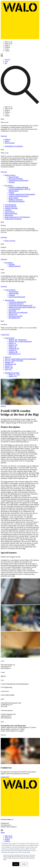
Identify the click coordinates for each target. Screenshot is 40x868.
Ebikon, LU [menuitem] (12, 343)
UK (6, 63)
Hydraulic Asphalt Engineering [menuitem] (18, 187)
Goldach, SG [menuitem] (13, 350)
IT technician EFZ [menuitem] (14, 309)
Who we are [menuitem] (8, 836)
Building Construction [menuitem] (16, 200)
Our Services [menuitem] (9, 186)
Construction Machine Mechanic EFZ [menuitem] (20, 305)
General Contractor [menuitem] (11, 206)
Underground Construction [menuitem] (13, 219)
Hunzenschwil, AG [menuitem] (15, 354)
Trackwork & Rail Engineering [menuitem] (18, 196)
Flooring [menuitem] (11, 193)
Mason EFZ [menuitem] (12, 311)
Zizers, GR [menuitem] (8, 369)
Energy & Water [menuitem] (14, 177)
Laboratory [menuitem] (8, 210)
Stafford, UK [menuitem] (13, 376)
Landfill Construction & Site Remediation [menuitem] (22, 194)
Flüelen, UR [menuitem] (12, 347)
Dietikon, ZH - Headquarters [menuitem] (18, 340)
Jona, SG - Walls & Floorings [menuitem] (14, 361)
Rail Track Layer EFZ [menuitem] (16, 316)
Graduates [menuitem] (12, 295)
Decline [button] (24, 864)
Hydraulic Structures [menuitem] (11, 208)
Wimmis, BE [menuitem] (9, 368)
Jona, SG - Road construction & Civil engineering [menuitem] (20, 359)
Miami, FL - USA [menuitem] (14, 374)
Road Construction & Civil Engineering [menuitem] (17, 217)
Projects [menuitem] (7, 839)
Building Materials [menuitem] (15, 266)
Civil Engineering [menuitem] (10, 205)
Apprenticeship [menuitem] (10, 300)
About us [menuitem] (8, 139)
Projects (3, 406)
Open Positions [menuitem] (13, 292)
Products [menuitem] (7, 841)
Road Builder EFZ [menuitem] (14, 318)
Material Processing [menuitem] (11, 213)
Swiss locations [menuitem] (10, 338)
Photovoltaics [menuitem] (9, 215)
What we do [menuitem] (8, 838)
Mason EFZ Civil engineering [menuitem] (18, 312)
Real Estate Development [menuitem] (17, 201)
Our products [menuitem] (9, 263)
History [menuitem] (7, 141)
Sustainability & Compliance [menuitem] (14, 146)
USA (6, 61)
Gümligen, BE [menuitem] (13, 352)
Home (3, 832)
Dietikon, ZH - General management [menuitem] (20, 341)
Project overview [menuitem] (10, 241)
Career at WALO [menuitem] (10, 290)
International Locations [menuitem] (12, 373)
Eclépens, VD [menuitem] (13, 345)
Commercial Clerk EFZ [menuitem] (16, 304)
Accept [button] (16, 864)
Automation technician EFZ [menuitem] (17, 302)
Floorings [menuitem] (12, 182)
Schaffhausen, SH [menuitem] (10, 364)
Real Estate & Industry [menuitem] (16, 179)
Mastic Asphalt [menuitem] (13, 198)
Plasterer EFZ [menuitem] (13, 314)
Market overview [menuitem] (10, 175)
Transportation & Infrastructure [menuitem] (18, 180)
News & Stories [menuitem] (10, 143)
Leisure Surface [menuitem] (10, 212)
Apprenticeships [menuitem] (14, 293)
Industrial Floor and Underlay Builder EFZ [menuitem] (22, 307)
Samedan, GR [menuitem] (9, 362)
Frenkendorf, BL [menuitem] (14, 348)
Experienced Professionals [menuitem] (17, 297)
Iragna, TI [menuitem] (8, 357)
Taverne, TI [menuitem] (8, 366)
